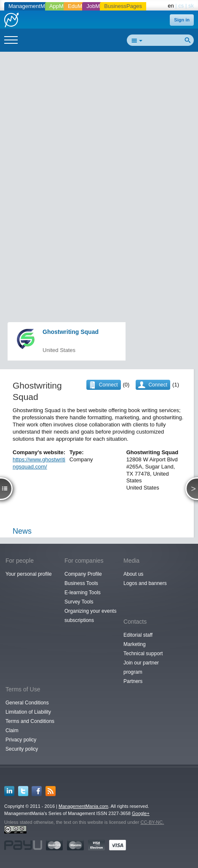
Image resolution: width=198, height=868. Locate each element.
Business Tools (81, 583)
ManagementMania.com (83, 806)
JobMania (98, 6)
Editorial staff (138, 635)
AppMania (62, 6)
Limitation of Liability (28, 712)
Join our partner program (141, 667)
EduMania (80, 6)
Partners (133, 681)
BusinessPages (123, 6)
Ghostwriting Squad (71, 332)
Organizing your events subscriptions (90, 616)
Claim (12, 730)
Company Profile (83, 574)
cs (181, 6)
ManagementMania (32, 6)
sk (191, 6)
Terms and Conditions (30, 721)
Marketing (135, 644)
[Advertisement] (99, 156)
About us (133, 574)
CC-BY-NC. (152, 822)
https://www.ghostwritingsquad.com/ (39, 463)
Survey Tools (79, 602)
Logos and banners (145, 583)
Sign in (182, 20)
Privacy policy (21, 740)
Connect (158, 385)
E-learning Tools (83, 593)
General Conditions (27, 703)
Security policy (22, 749)
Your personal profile (29, 574)
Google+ (141, 813)
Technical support (143, 654)
